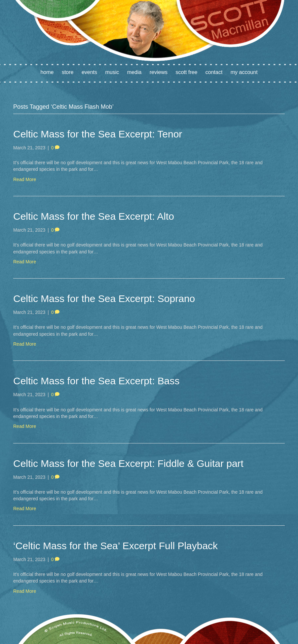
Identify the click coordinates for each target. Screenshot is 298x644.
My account (244, 72)
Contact (214, 72)
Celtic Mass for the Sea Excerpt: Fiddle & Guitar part (128, 463)
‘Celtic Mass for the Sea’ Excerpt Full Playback (115, 546)
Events (89, 72)
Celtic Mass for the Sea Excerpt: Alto (94, 216)
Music (112, 72)
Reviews (159, 72)
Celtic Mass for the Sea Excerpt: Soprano (104, 299)
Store (68, 72)
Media (134, 72)
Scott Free (186, 72)
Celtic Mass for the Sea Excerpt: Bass (96, 381)
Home (47, 72)
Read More (25, 179)
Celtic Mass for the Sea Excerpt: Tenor (98, 134)
